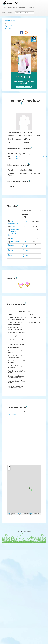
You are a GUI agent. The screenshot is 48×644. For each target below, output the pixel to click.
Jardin (12, 238)
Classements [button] (13, 7)
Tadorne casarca (11, 414)
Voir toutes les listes (10, 21)
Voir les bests (25, 256)
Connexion (8, 28)
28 (25, 242)
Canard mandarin (11, 416)
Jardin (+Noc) (15, 242)
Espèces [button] (32, 7)
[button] (17, 3)
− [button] (9, 469)
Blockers (11, 245)
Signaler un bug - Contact (12, 26)
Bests (10, 255)
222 (25, 226)
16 (25, 230)
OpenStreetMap (20, 513)
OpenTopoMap (23, 515)
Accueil (4, 7)
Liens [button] (4, 13)
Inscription (41, 7)
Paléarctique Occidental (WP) (14, 222)
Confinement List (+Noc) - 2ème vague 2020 (13, 232)
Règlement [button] (23, 7)
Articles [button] (11, 13)
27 (25, 238)
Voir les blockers (25, 246)
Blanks (10, 250)
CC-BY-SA (32, 513)
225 (25, 221)
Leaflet (9, 513)
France (13, 226)
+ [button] (9, 467)
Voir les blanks (25, 251)
